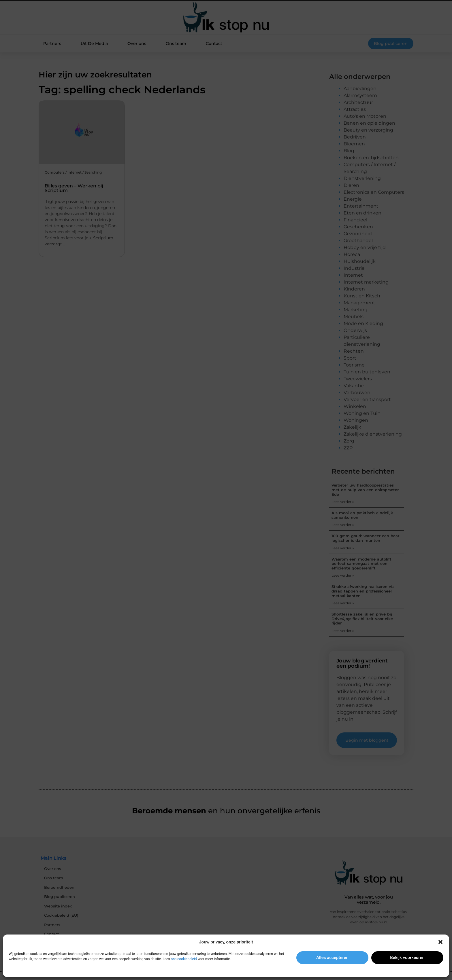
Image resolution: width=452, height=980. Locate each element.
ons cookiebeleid (184, 959)
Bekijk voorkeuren (407, 958)
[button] (440, 942)
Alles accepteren (332, 958)
